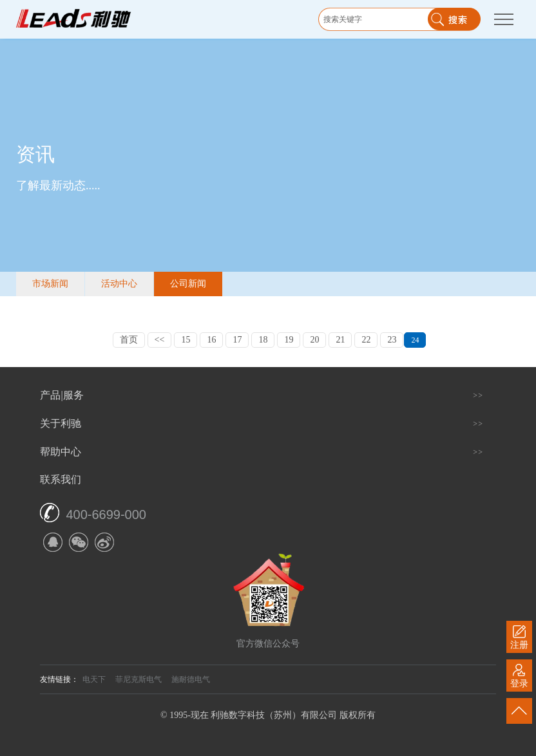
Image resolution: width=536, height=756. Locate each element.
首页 (129, 340)
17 (237, 340)
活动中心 (119, 284)
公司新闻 (188, 284)
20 (314, 340)
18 (263, 340)
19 (289, 340)
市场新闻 (50, 284)
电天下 (94, 679)
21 (340, 340)
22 (366, 340)
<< (160, 340)
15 (186, 340)
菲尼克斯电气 (139, 679)
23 (392, 340)
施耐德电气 (191, 679)
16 (211, 340)
